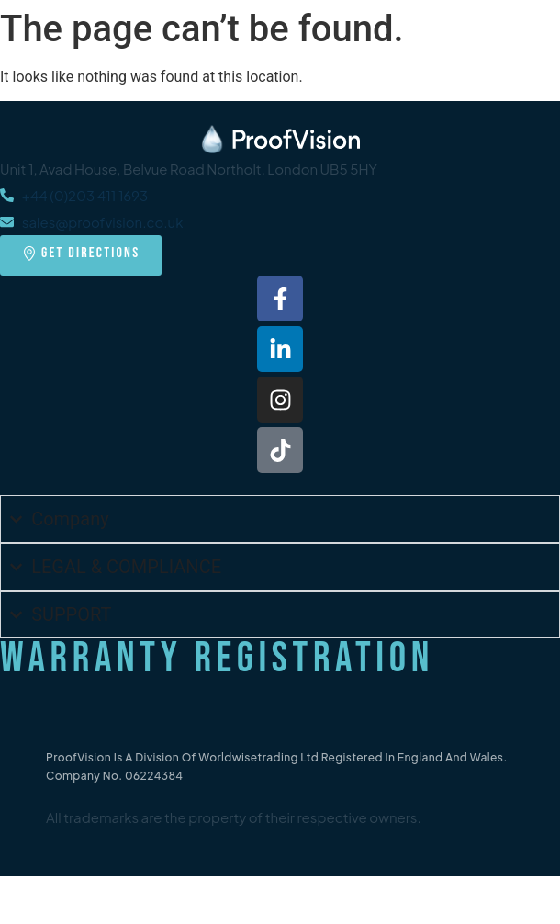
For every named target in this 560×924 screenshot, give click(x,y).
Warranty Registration (217, 659)
